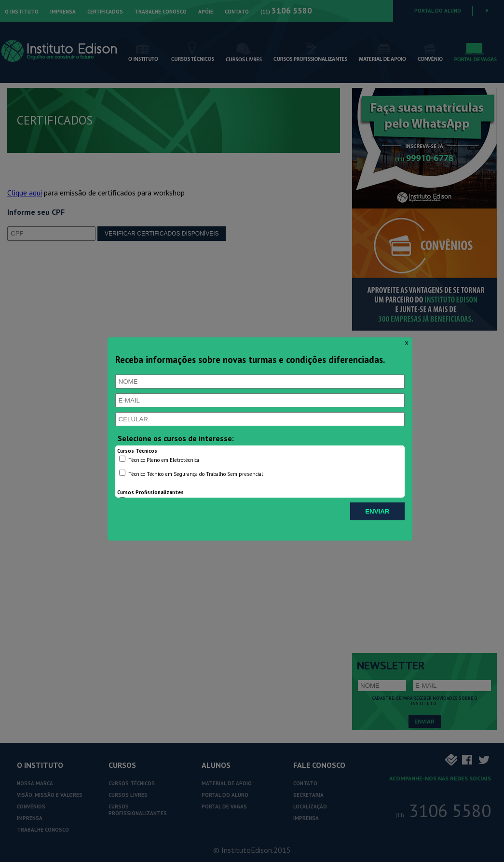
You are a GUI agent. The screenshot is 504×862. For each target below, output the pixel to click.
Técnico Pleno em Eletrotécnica (159, 459)
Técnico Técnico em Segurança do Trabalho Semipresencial (191, 473)
